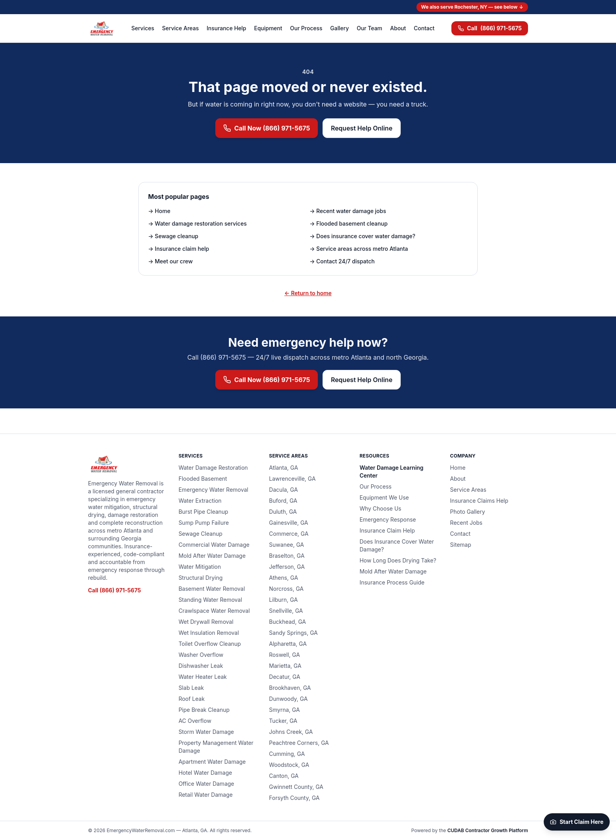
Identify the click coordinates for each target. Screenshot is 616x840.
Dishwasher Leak (201, 666)
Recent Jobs (466, 523)
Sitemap (461, 545)
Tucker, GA (283, 721)
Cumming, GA (287, 754)
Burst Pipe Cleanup (203, 512)
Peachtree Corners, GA (299, 743)
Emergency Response (388, 519)
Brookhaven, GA (290, 688)
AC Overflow (195, 721)
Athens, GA (284, 578)
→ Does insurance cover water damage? (362, 236)
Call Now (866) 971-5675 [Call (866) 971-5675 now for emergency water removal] (267, 128)
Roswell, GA (285, 655)
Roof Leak (191, 699)
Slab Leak (191, 688)
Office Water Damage (206, 784)
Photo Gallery (468, 512)
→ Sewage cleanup (173, 236)
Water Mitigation (200, 567)
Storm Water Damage (206, 732)
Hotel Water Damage (205, 773)
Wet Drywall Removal (206, 622)
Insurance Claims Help (479, 501)
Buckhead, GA (288, 622)
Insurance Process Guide (392, 582)
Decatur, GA (285, 677)
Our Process (306, 28)
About (398, 28)
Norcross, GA (286, 589)
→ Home (159, 211)
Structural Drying (200, 578)
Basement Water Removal (212, 589)
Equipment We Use (384, 497)
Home (458, 468)
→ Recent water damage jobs (348, 211)
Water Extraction (200, 501)
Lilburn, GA (283, 600)
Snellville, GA (286, 611)
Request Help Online (362, 128)
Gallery (340, 28)
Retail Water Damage (205, 795)
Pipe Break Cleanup (204, 710)
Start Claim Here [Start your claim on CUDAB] (577, 822)
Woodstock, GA (289, 765)
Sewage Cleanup (200, 534)
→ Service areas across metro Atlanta (359, 249)
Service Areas (181, 28)
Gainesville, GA (289, 523)
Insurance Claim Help (387, 530)
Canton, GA (284, 776)
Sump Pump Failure (203, 523)
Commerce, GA (289, 534)
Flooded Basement (203, 479)
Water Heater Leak (203, 677)
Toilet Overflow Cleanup (210, 644)
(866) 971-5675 (490, 28)
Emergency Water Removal (213, 490)
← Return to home (308, 293)
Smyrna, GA (284, 710)
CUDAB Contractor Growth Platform (488, 830)
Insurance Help (226, 28)
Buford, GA (283, 501)
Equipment (268, 28)
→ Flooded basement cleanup (349, 223)
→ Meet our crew (170, 261)
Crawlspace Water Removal (214, 611)
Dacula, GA (283, 490)
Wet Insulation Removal (209, 633)
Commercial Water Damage (214, 545)
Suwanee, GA (287, 545)
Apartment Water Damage (212, 762)
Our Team (369, 28)
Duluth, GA (283, 512)
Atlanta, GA (284, 468)
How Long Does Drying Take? (398, 560)
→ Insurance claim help (179, 249)
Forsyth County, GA (294, 798)
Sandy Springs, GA (293, 633)
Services (143, 28)
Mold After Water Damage (212, 556)
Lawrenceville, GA (292, 479)
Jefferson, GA (287, 567)
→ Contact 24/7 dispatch (342, 261)
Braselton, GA (287, 556)
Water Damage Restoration (213, 468)
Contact (424, 28)
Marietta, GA (285, 666)
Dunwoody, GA (288, 699)
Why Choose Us (380, 508)
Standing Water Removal (210, 600)
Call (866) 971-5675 (115, 590)
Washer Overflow (201, 655)
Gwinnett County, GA (296, 787)
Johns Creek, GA (291, 732)
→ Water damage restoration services (197, 223)
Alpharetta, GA (288, 644)
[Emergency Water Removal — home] (101, 28)
